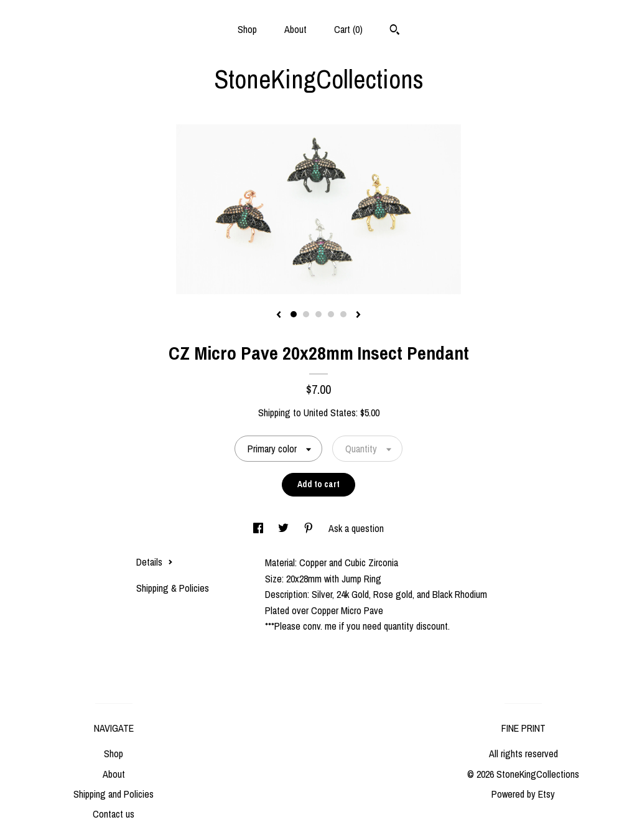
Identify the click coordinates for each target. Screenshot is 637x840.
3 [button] (318, 314)
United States (330, 413)
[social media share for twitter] (285, 528)
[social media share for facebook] (259, 528)
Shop (247, 29)
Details (155, 562)
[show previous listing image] (279, 315)
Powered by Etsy (523, 794)
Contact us (114, 814)
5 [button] (343, 314)
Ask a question (356, 528)
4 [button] (331, 314)
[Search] (395, 31)
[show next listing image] (358, 315)
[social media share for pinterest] (310, 528)
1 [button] (294, 314)
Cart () (348, 29)
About (295, 29)
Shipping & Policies (173, 588)
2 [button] (306, 314)
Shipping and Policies (114, 794)
